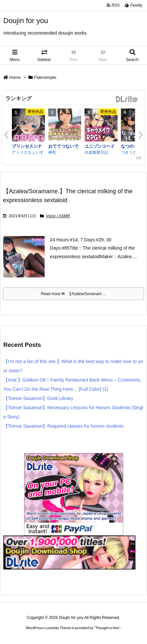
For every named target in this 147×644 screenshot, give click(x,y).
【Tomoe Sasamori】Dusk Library (38, 398)
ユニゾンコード (100, 146)
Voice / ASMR (58, 216)
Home (15, 77)
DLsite (127, 99)
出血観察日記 (96, 152)
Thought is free (107, 628)
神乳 (52, 152)
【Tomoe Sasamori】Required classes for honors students (63, 426)
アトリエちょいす (28, 152)
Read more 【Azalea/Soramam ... (74, 294)
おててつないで (63, 146)
